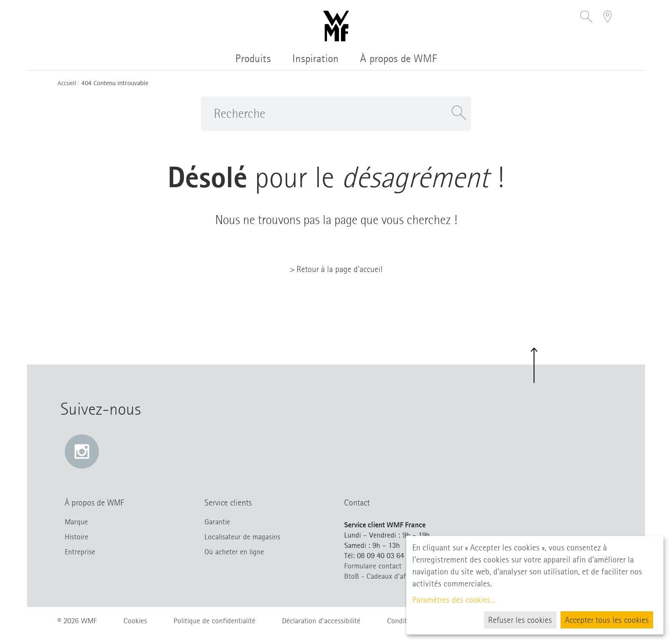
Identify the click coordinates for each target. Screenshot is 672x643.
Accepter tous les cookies (607, 620)
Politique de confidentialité (214, 621)
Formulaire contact (373, 566)
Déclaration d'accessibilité (321, 621)
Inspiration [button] (315, 58)
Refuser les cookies (520, 620)
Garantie (217, 522)
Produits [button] (253, 58)
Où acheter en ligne (234, 552)
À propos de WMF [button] (399, 58)
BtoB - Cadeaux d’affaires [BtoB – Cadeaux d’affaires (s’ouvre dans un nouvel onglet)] (383, 576)
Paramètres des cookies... (454, 600)
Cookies (135, 621)
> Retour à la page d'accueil (336, 269)
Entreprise (80, 552)
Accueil (67, 83)
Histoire (76, 537)
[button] (586, 18)
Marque (76, 522)
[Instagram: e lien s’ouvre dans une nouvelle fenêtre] (82, 452)
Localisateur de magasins (242, 537)
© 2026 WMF (77, 621)
